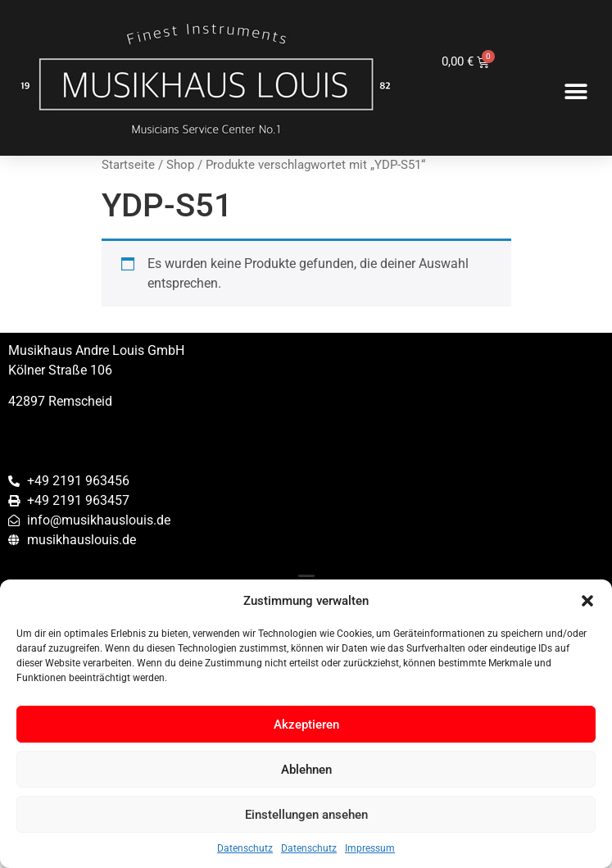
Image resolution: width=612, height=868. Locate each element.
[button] (587, 601)
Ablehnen (306, 770)
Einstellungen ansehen (306, 815)
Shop (180, 165)
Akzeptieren (306, 725)
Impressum (370, 848)
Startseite (128, 165)
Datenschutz (245, 848)
